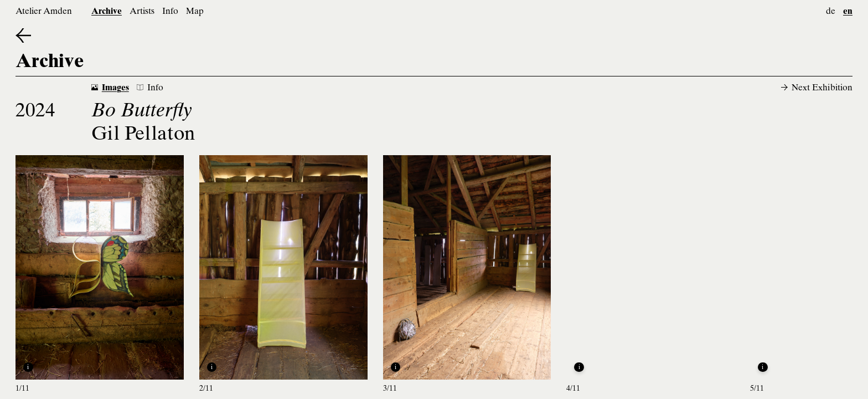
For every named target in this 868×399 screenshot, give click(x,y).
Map (195, 12)
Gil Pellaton (143, 135)
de (831, 12)
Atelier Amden (44, 12)
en (848, 12)
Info (170, 12)
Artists (142, 12)
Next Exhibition (817, 88)
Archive (107, 12)
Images (110, 88)
